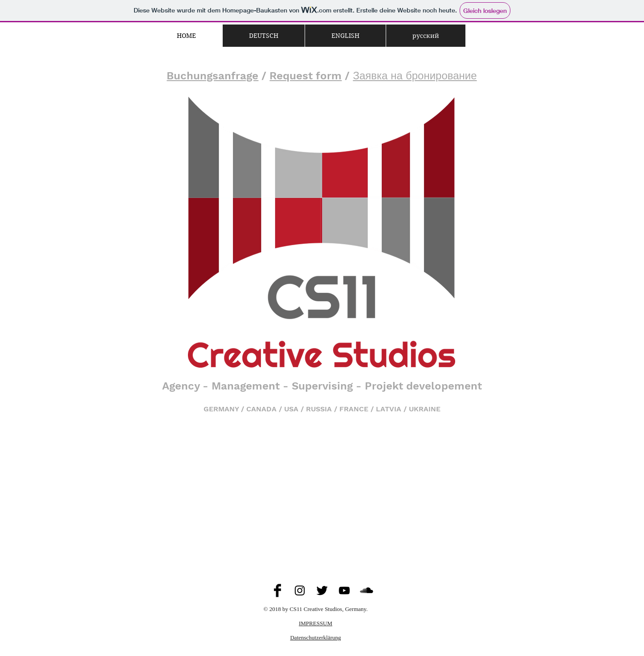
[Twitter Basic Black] (322, 590)
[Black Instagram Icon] (300, 590)
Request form (306, 76)
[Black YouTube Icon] (344, 590)
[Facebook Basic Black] (277, 590)
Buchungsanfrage (212, 76)
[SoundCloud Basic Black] (367, 590)
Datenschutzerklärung (315, 638)
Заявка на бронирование (415, 76)
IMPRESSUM (316, 623)
